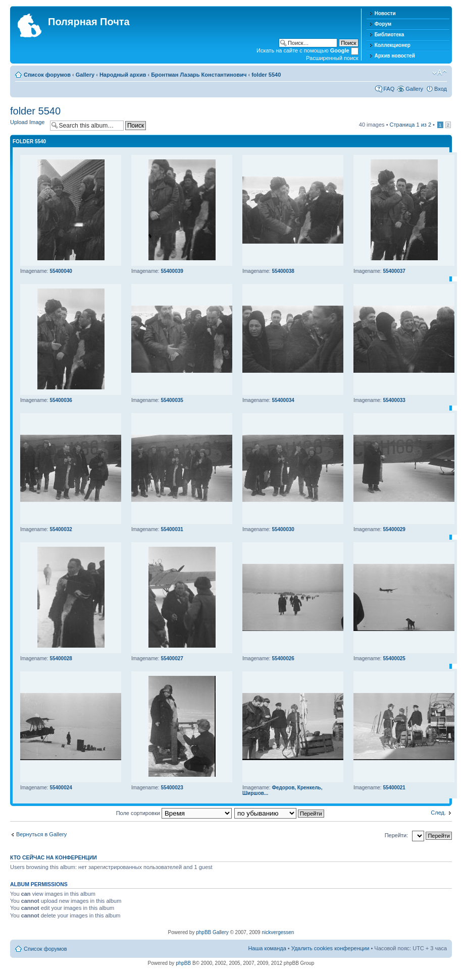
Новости (385, 13)
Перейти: (397, 835)
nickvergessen (278, 932)
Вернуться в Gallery (41, 834)
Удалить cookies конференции (330, 948)
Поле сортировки (174, 813)
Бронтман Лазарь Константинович (199, 75)
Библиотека (390, 35)
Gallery (85, 75)
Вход (441, 89)
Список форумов (47, 75)
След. (438, 813)
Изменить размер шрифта (440, 73)
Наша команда (267, 948)
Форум (383, 24)
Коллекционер (393, 45)
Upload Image (28, 122)
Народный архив (123, 75)
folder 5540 (266, 75)
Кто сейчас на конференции (54, 857)
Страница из (410, 125)
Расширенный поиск (332, 58)
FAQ (389, 89)
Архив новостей (395, 56)
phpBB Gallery (212, 932)
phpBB (183, 963)
